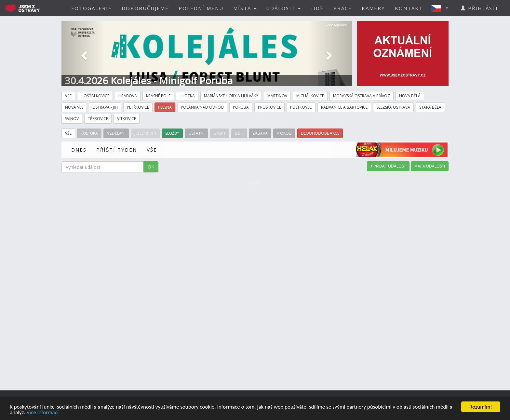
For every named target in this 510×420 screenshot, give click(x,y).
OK (151, 167)
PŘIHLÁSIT (480, 8)
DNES (79, 150)
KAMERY (373, 8)
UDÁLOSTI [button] (283, 8)
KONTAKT (409, 8)
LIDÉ (317, 8)
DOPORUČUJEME (145, 8)
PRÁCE (343, 8)
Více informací (43, 412)
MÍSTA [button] (245, 8)
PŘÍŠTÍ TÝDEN (117, 150)
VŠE (152, 150)
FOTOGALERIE (92, 8)
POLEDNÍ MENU (201, 8)
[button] (442, 8)
